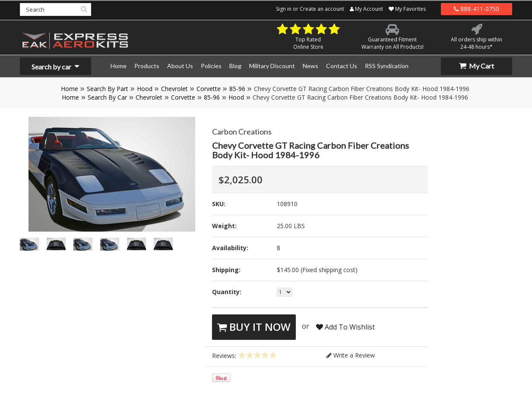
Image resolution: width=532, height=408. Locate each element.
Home (70, 89)
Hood (145, 89)
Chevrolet (174, 89)
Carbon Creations (242, 132)
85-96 (237, 89)
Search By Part (108, 89)
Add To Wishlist (345, 327)
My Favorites (407, 9)
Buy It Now (254, 327)
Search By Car (107, 97)
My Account (366, 9)
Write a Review (351, 355)
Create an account (322, 9)
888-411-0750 (477, 9)
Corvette (209, 89)
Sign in (284, 9)
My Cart (477, 66)
